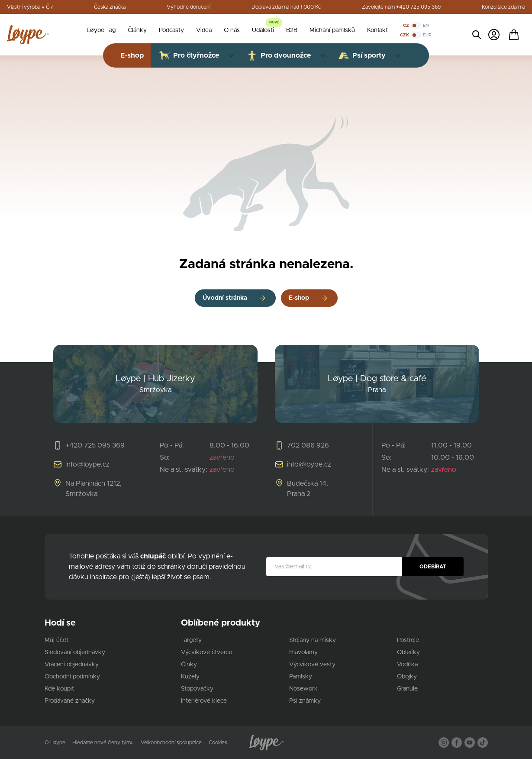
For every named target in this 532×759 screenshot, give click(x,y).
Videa (204, 30)
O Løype (55, 743)
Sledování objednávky (75, 652)
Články (137, 30)
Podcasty (171, 30)
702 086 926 (308, 445)
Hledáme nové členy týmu (103, 743)
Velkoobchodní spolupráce (171, 743)
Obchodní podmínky (72, 677)
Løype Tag (101, 30)
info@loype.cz (87, 464)
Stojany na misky (313, 640)
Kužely (190, 677)
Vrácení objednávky (72, 665)
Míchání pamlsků (332, 30)
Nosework (303, 689)
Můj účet (56, 640)
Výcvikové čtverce (206, 652)
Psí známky (305, 701)
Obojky (407, 677)
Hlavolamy (303, 652)
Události (263, 30)
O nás (232, 30)
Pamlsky (301, 677)
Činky (189, 665)
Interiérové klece (204, 701)
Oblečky (408, 652)
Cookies (218, 743)
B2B (292, 30)
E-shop (299, 298)
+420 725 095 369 (95, 445)
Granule (407, 689)
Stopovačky (197, 689)
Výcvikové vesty (312, 665)
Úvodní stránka (225, 298)
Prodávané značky (70, 701)
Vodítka (407, 665)
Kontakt (377, 30)
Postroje (408, 640)
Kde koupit (59, 689)
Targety (191, 640)
